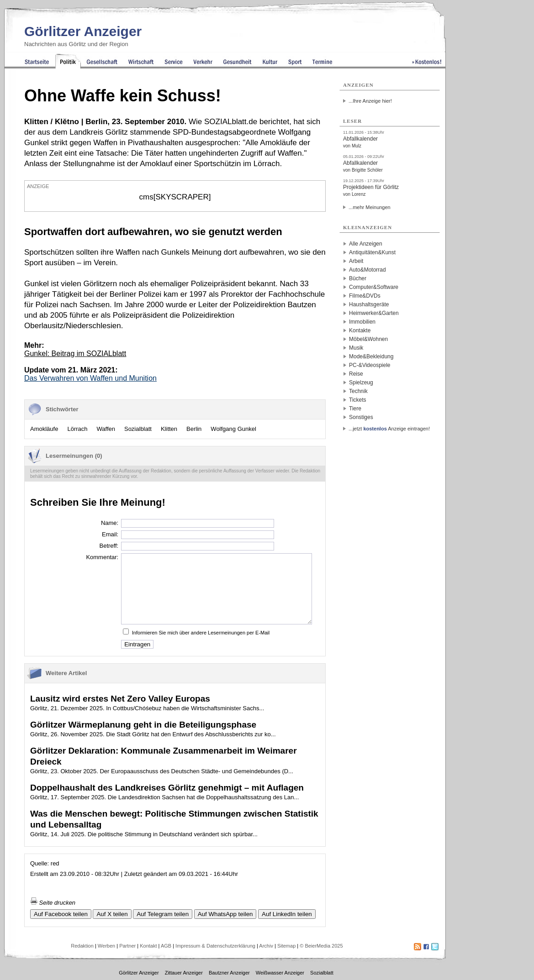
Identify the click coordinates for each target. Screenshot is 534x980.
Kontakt (148, 946)
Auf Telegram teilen (163, 914)
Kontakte (360, 330)
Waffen (106, 429)
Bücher (358, 278)
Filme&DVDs (365, 296)
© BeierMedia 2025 (321, 946)
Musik (356, 348)
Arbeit (356, 261)
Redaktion (82, 946)
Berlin (194, 429)
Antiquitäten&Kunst (372, 252)
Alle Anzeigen (366, 244)
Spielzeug (361, 383)
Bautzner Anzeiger (229, 973)
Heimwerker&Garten (374, 313)
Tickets (358, 400)
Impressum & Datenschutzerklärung (215, 946)
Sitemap (286, 946)
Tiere (355, 409)
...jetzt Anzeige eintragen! (389, 429)
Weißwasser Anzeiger (280, 973)
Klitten (169, 429)
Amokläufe (44, 429)
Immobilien (362, 322)
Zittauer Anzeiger (184, 973)
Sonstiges (361, 417)
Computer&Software (374, 287)
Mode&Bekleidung (371, 356)
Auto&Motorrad (367, 270)
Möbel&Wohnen (368, 339)
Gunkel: (75, 354)
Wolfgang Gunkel (233, 429)
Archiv (266, 946)
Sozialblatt (138, 429)
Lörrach (77, 429)
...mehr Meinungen (370, 207)
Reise (356, 374)
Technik (358, 391)
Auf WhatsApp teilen (225, 914)
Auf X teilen (112, 914)
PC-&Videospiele (370, 365)
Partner (127, 946)
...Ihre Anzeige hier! (370, 101)
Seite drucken (53, 903)
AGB (166, 946)
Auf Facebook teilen (61, 914)
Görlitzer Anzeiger (83, 31)
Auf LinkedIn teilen (287, 914)
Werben (106, 946)
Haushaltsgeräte (369, 304)
